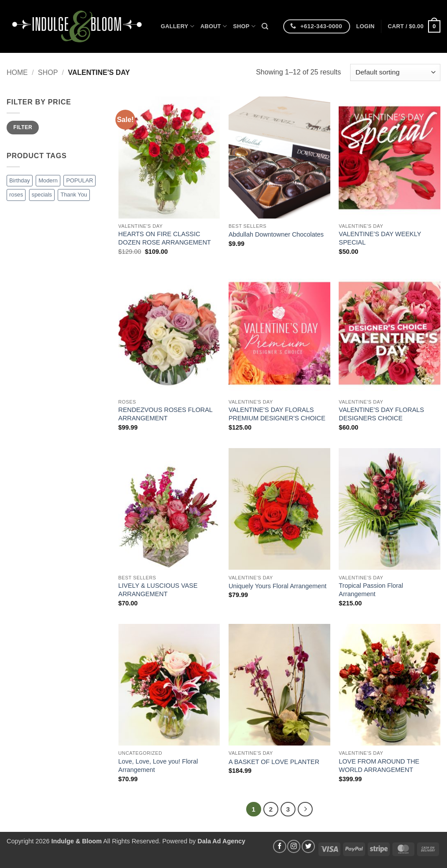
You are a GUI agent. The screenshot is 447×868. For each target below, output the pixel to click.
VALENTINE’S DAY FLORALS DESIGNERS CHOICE (381, 414)
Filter (23, 127)
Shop (244, 26)
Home (17, 72)
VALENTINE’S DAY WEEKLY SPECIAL (380, 238)
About (214, 26)
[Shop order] (395, 72)
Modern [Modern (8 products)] (48, 180)
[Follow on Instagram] (294, 846)
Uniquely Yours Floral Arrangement (277, 586)
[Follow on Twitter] (308, 846)
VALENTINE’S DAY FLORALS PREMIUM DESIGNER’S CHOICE (277, 414)
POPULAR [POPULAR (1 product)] (79, 180)
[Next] (305, 809)
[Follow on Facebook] (280, 846)
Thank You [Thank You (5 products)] (74, 195)
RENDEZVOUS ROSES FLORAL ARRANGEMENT (166, 414)
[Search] (265, 26)
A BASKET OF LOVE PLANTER (274, 762)
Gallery (177, 26)
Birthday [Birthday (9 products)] (20, 180)
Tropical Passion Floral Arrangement (371, 590)
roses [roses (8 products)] (16, 195)
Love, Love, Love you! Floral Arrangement (158, 766)
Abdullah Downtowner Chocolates (276, 234)
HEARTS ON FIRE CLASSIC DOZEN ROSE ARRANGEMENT (165, 238)
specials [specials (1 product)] (42, 195)
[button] (366, 26)
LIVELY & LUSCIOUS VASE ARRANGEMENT (158, 590)
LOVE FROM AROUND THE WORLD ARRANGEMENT (379, 766)
